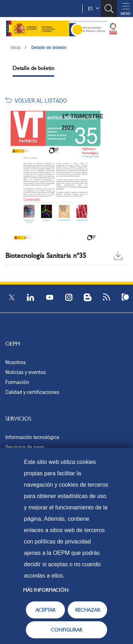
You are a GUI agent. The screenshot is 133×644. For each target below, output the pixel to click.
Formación (17, 382)
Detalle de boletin (49, 48)
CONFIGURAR (66, 630)
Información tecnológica (32, 437)
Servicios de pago (25, 447)
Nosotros (16, 362)
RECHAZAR (88, 610)
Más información (46, 590)
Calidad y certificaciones (32, 392)
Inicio (16, 48)
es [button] (94, 9)
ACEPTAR (45, 610)
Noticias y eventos (26, 372)
